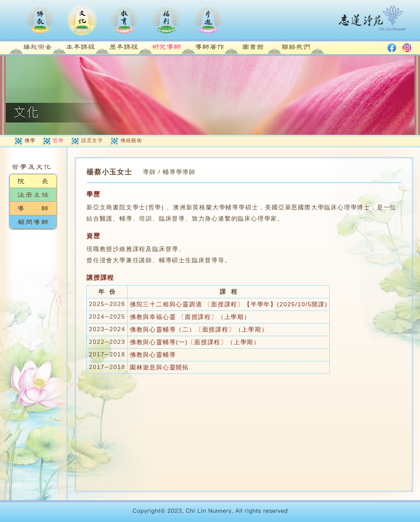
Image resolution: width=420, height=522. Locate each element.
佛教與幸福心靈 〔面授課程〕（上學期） (190, 317)
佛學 (30, 140)
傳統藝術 (131, 140)
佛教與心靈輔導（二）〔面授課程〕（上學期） (199, 330)
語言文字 (92, 140)
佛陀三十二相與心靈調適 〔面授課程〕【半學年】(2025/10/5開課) (229, 304)
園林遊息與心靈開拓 (159, 367)
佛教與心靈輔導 (153, 355)
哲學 (58, 140)
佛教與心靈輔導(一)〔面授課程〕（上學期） (195, 342)
